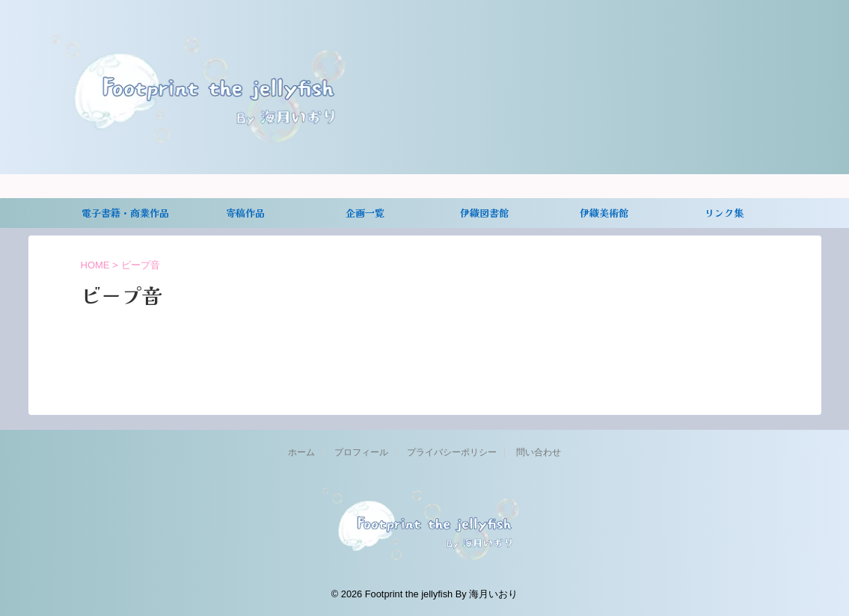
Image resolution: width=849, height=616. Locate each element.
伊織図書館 (484, 213)
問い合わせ (539, 452)
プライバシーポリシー (452, 452)
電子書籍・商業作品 (125, 213)
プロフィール (361, 452)
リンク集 (724, 213)
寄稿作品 (245, 213)
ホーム (301, 452)
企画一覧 (365, 213)
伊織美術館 (604, 213)
